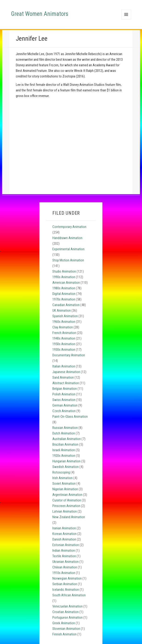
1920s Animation (64, 456)
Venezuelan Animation (68, 606)
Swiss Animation (64, 400)
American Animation (66, 283)
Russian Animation (65, 428)
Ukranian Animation (66, 562)
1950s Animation (64, 344)
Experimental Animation (68, 249)
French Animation (64, 333)
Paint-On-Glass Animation (70, 417)
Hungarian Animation (66, 461)
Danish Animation (64, 539)
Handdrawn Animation (67, 238)
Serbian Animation (65, 584)
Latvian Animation (65, 511)
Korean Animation (64, 534)
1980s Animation (64, 288)
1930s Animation (64, 350)
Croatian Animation (66, 612)
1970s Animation (64, 299)
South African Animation (69, 595)
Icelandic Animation (66, 590)
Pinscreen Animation (66, 506)
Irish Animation (63, 478)
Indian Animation (64, 551)
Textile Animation (64, 556)
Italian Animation (64, 366)
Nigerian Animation (65, 489)
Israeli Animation (64, 450)
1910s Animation (64, 573)
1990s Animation (64, 277)
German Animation (65, 405)
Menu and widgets (126, 19)
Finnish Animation (64, 634)
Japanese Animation (66, 372)
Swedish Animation (66, 467)
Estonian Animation (66, 545)
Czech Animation (64, 411)
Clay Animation (63, 327)
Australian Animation (67, 439)
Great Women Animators (40, 14)
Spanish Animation (65, 316)
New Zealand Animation (69, 517)
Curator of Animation (67, 500)
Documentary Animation (69, 355)
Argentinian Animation (67, 495)
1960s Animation (64, 322)
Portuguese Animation (68, 617)
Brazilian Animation (65, 444)
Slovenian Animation (66, 629)
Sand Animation (63, 377)
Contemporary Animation (69, 227)
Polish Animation (64, 394)
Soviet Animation (64, 484)
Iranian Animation (64, 528)
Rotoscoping (61, 472)
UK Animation (62, 310)
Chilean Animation (65, 567)
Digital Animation (64, 294)
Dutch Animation (64, 433)
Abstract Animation (66, 383)
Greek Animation (64, 623)
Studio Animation (64, 271)
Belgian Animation (65, 389)
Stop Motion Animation (68, 260)
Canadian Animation (66, 305)
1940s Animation (64, 338)
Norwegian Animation (67, 578)
